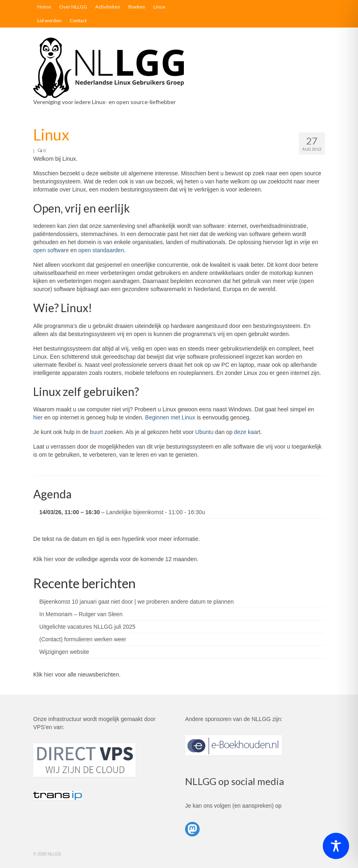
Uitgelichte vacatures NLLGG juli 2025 (87, 627)
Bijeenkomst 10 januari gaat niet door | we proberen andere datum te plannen (136, 602)
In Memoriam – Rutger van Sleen (81, 614)
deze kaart (247, 432)
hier (38, 417)
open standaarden (101, 250)
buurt (96, 432)
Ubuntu (204, 432)
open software (51, 250)
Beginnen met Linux (170, 417)
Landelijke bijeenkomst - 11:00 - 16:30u (156, 512)
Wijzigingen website (64, 652)
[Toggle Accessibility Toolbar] (336, 846)
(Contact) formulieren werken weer (83, 639)
